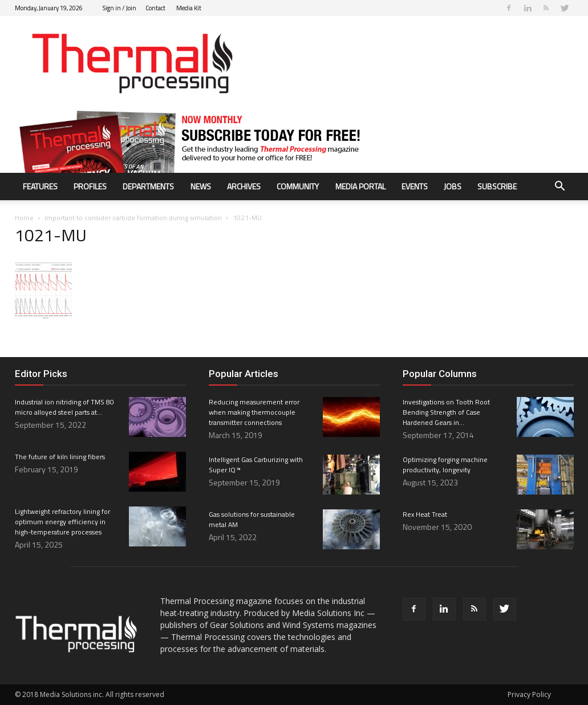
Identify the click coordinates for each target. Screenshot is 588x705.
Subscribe (497, 186)
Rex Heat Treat (425, 514)
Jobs (453, 186)
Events (415, 186)
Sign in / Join (119, 8)
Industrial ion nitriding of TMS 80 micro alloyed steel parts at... (64, 407)
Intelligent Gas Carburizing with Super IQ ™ (256, 465)
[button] (560, 187)
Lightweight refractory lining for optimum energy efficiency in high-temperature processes (62, 522)
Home (24, 218)
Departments (148, 186)
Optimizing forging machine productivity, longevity (445, 465)
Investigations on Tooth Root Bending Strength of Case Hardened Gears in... (446, 412)
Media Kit (189, 8)
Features (40, 186)
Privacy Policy (529, 694)
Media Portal (360, 186)
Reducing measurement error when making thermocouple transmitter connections (254, 412)
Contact (155, 8)
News (201, 186)
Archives (244, 186)
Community (298, 186)
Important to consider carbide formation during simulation (133, 218)
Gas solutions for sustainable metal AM (252, 519)
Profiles (90, 186)
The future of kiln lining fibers (60, 457)
